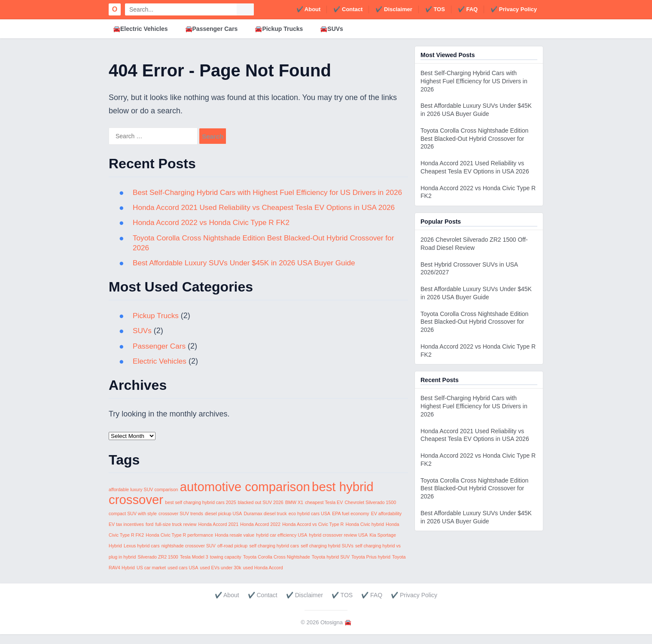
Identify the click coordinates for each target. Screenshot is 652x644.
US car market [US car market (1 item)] (151, 577)
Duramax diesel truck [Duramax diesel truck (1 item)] (265, 523)
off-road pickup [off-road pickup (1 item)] (232, 556)
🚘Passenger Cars (212, 29)
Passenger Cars (160, 356)
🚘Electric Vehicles (140, 29)
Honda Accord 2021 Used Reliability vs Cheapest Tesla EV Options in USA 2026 (270, 217)
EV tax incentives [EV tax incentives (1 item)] (126, 534)
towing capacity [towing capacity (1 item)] (226, 567)
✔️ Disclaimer (394, 9)
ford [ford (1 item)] (149, 534)
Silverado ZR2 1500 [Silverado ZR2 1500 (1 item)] (158, 567)
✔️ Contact (348, 9)
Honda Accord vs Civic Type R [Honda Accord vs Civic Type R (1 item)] (313, 534)
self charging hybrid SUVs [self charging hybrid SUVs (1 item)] (327, 556)
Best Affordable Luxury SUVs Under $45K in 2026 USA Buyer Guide (249, 273)
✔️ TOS (435, 9)
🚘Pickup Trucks (279, 29)
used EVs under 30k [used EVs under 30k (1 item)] (221, 577)
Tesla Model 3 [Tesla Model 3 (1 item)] (194, 567)
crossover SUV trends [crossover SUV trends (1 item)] (181, 523)
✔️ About (309, 9)
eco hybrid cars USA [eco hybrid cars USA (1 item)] (309, 523)
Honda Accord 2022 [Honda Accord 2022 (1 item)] (260, 534)
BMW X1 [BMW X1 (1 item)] (294, 513)
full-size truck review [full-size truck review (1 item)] (176, 534)
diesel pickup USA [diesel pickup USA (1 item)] (223, 523)
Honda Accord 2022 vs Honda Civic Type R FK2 (215, 233)
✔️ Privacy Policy (514, 9)
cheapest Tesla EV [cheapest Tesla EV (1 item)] (324, 513)
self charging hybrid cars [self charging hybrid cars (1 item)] (274, 556)
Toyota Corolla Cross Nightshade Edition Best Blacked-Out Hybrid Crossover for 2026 (474, 139)
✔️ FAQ (468, 9)
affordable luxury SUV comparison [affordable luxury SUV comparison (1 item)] (143, 499)
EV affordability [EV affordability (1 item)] (386, 523)
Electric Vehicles (161, 371)
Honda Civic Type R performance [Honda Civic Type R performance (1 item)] (179, 545)
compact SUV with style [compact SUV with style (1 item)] (133, 523)
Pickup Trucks (157, 325)
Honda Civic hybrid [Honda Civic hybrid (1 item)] (364, 534)
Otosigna (332, 633)
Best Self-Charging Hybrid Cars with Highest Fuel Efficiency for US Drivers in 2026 (474, 81)
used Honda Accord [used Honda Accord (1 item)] (263, 577)
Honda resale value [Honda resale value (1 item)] (235, 545)
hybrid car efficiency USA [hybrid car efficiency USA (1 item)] (282, 545)
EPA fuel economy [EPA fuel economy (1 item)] (350, 523)
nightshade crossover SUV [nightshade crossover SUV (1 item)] (189, 556)
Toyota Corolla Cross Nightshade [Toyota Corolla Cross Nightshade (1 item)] (277, 567)
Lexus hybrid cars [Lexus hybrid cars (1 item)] (142, 556)
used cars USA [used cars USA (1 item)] (183, 577)
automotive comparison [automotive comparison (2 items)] (245, 497)
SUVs (143, 341)
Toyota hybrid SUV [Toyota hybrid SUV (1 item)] (331, 567)
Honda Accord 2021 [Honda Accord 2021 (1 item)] (219, 534)
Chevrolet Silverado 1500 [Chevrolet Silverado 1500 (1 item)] (370, 513)
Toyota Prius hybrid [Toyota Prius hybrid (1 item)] (371, 567)
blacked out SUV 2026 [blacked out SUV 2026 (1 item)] (261, 513)
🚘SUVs (332, 29)
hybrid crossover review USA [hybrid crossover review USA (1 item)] (338, 545)
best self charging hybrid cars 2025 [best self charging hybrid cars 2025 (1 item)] (200, 513)
